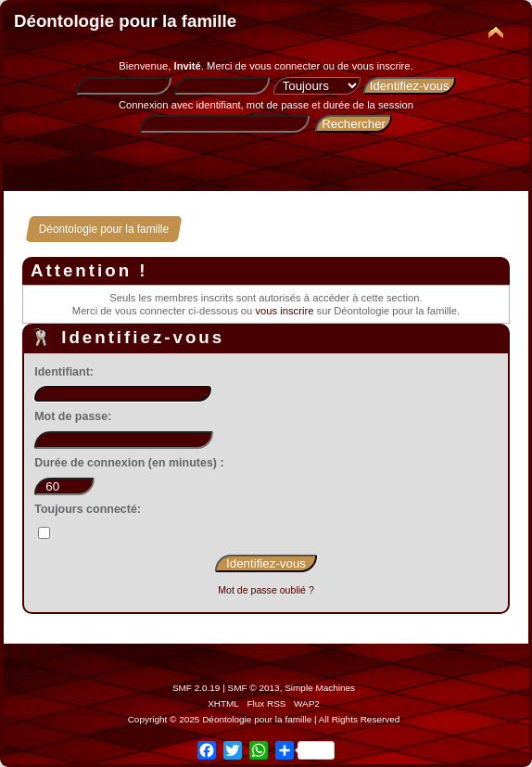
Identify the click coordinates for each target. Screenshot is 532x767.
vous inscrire (381, 66)
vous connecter (285, 66)
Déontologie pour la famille (125, 21)
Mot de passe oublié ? (266, 590)
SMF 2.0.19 (196, 688)
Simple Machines (320, 688)
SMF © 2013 (254, 688)
